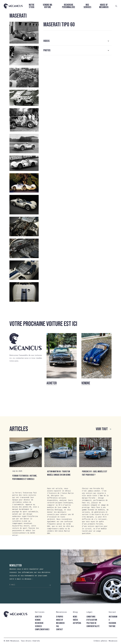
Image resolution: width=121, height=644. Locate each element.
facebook (112, 623)
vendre (38, 620)
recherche (39, 623)
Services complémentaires (42, 628)
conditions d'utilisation (92, 618)
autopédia (77, 623)
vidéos (75, 620)
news (75, 617)
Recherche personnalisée (69, 6)
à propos (60, 617)
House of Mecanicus (104, 6)
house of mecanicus (60, 622)
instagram (113, 617)
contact (60, 630)
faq (57, 626)
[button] (77, 41)
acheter (38, 617)
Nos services (87, 6)
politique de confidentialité (93, 625)
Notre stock (32, 6)
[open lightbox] (24, 33)
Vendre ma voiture (48, 6)
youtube (112, 626)
